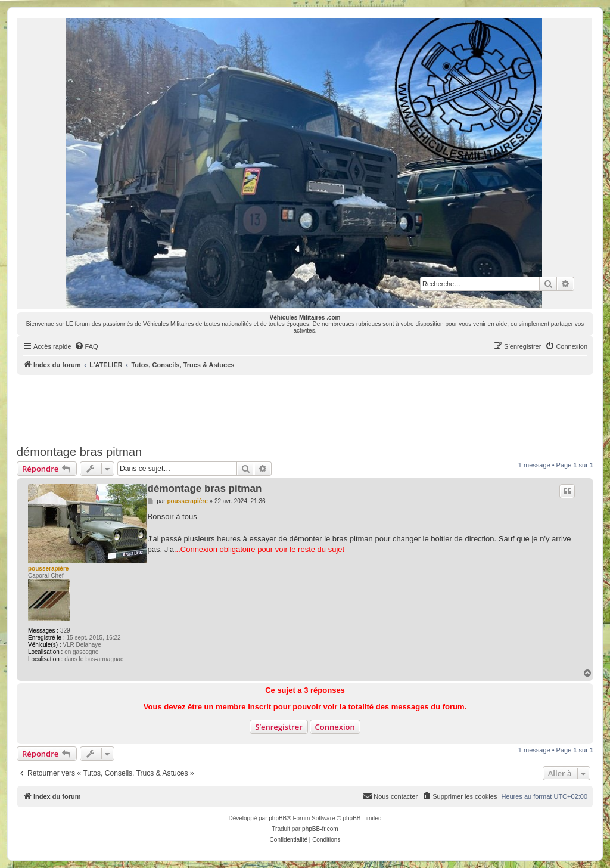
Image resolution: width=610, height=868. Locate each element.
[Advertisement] (305, 408)
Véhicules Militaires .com (305, 317)
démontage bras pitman (79, 452)
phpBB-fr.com (320, 829)
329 (65, 630)
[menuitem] (86, 346)
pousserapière (48, 568)
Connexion (335, 727)
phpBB (278, 818)
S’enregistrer (279, 727)
